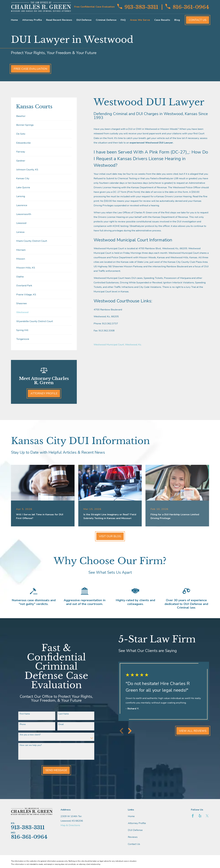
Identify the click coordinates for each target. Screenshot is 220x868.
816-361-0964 (187, 7)
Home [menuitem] (14, 20)
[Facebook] (193, 816)
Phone (21, 724)
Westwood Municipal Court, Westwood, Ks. (118, 345)
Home (131, 816)
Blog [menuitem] (177, 20)
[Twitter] (207, 816)
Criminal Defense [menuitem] (106, 20)
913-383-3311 (138, 7)
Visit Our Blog (110, 536)
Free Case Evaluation (30, 69)
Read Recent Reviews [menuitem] (59, 20)
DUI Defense (135, 830)
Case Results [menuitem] (162, 20)
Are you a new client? (28, 735)
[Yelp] (200, 816)
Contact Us (198, 20)
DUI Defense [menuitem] (84, 20)
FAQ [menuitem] (123, 20)
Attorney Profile (44, 393)
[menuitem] (44, 116)
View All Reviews (191, 731)
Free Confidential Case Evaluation (94, 7)
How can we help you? (29, 745)
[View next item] (128, 731)
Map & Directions (70, 825)
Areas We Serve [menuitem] (140, 20)
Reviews (133, 837)
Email (60, 724)
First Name (23, 714)
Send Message (55, 770)
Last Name (62, 714)
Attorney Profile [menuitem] (32, 20)
